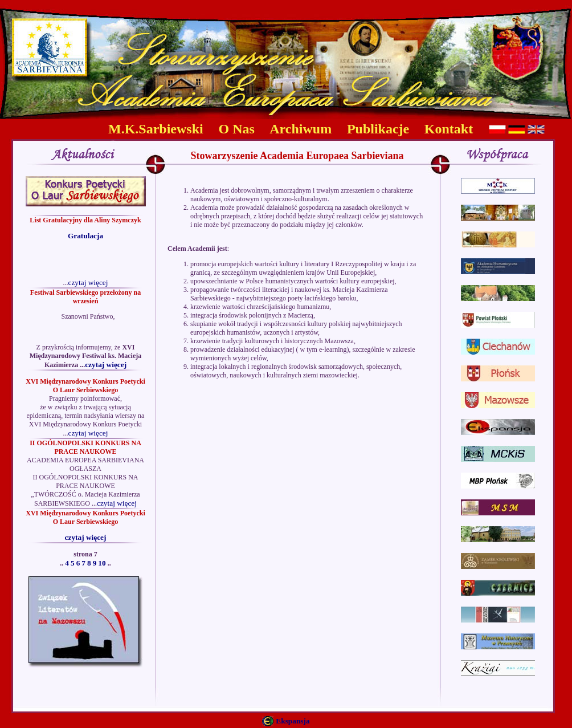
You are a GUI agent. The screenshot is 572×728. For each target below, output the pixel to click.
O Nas (237, 129)
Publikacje (378, 129)
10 (102, 563)
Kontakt (449, 129)
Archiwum (301, 129)
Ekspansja (293, 721)
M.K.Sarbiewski (156, 129)
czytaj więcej (88, 282)
